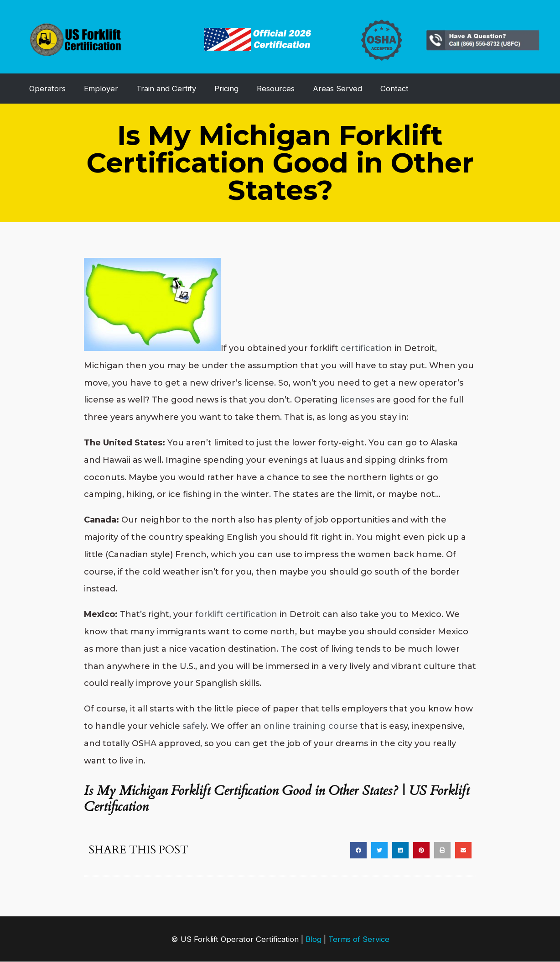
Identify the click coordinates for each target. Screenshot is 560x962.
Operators (47, 89)
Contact (394, 89)
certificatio (363, 348)
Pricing (226, 89)
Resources (276, 89)
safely (194, 726)
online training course (311, 726)
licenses (357, 400)
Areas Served (337, 89)
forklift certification (236, 614)
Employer (101, 89)
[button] (358, 850)
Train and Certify (166, 89)
